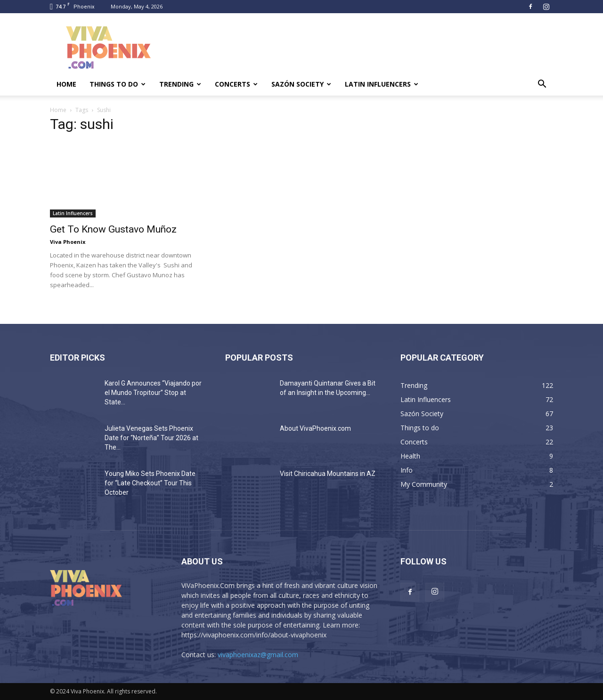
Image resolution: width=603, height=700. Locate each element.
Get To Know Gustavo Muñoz (113, 229)
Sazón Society (301, 84)
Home (66, 84)
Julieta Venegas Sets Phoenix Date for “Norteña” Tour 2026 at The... (151, 438)
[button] (542, 85)
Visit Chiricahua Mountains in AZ (328, 474)
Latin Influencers (382, 84)
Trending (180, 84)
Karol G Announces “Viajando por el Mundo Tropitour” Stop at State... (153, 393)
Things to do (118, 84)
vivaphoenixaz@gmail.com (258, 655)
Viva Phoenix (68, 242)
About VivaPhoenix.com (315, 428)
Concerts (236, 84)
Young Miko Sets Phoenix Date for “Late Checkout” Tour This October (150, 483)
